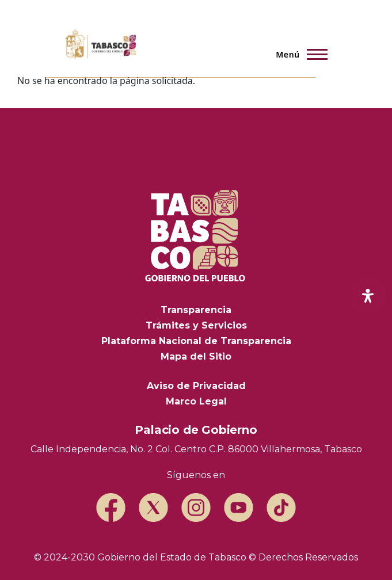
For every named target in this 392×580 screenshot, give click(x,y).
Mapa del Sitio (196, 356)
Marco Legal (196, 401)
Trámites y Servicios (196, 325)
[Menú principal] (298, 54)
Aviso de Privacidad (196, 386)
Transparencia (196, 310)
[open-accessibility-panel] (368, 296)
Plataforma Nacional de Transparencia (196, 341)
